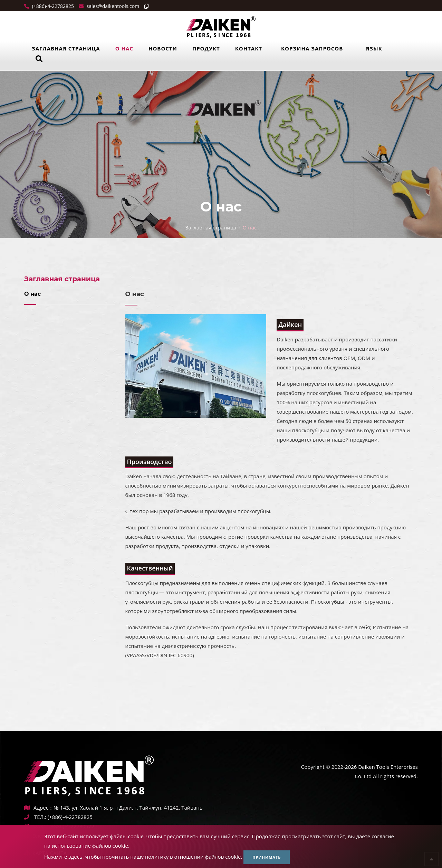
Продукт (206, 48)
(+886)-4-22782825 (52, 6)
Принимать (267, 857)
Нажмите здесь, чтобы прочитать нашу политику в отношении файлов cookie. (143, 857)
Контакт (249, 48)
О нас (124, 48)
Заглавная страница (66, 48)
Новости (163, 48)
